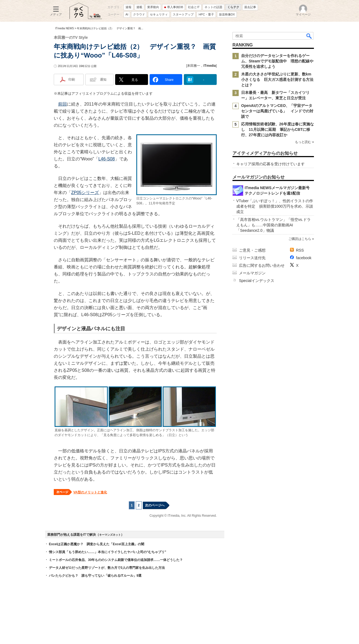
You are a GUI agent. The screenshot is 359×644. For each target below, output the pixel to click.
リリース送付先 (252, 258)
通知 (103, 80)
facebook (304, 258)
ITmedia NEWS (64, 28)
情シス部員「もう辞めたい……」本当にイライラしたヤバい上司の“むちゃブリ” (108, 552)
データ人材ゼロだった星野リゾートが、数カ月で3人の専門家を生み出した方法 (107, 568)
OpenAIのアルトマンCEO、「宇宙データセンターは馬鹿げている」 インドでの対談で (277, 111)
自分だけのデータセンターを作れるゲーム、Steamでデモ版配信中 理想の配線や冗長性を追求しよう (277, 61)
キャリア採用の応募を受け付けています (270, 164)
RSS (300, 250)
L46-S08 (107, 159)
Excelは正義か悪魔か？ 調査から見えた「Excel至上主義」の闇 (97, 544)
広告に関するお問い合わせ (262, 265)
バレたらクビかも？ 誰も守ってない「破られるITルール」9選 (95, 576)
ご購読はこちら (300, 239)
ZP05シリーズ (85, 193)
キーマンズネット (110, 535)
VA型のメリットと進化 (90, 492)
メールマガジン (252, 273)
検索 (309, 36)
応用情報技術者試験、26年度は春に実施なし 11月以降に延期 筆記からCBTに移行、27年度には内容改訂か (278, 129)
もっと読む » (304, 142)
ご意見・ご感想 (252, 250)
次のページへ (155, 505)
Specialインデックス (257, 281)
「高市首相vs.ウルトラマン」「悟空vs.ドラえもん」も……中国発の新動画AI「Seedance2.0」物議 (273, 225)
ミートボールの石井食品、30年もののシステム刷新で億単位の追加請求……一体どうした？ (116, 560)
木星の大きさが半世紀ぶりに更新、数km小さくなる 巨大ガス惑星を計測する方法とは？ (277, 80)
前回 (62, 104)
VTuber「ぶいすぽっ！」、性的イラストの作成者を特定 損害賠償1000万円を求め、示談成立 (275, 206)
